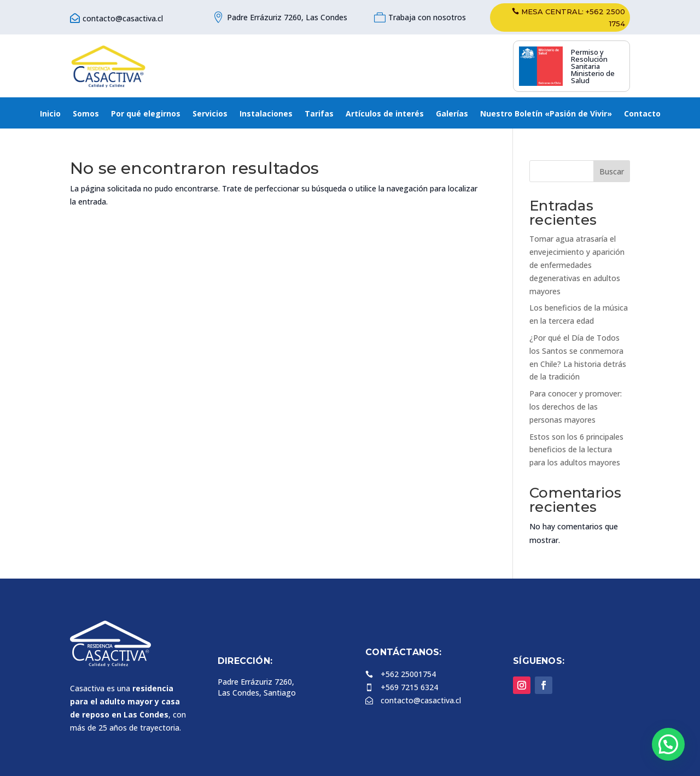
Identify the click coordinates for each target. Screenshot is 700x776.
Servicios (210, 114)
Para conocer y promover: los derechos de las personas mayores (576, 407)
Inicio (50, 114)
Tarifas (319, 114)
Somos (86, 114)
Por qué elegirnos (146, 114)
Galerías (452, 114)
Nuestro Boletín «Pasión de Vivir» (546, 114)
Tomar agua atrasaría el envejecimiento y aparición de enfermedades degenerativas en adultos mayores (577, 265)
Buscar (612, 171)
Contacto (642, 114)
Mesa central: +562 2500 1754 (573, 17)
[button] (668, 744)
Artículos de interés (385, 114)
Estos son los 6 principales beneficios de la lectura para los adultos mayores (576, 450)
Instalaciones (266, 114)
